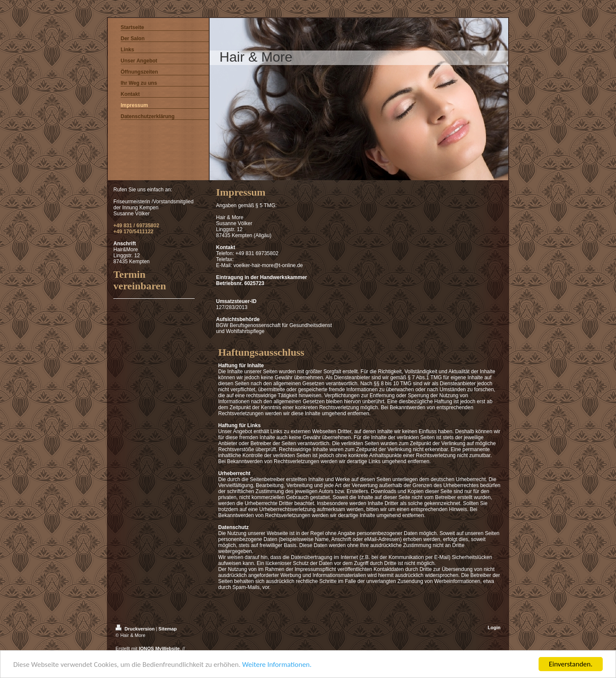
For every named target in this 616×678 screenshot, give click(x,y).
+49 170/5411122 (133, 232)
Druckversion (136, 629)
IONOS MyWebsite (159, 648)
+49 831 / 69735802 (136, 226)
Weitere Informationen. (277, 665)
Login (494, 627)
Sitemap (167, 629)
